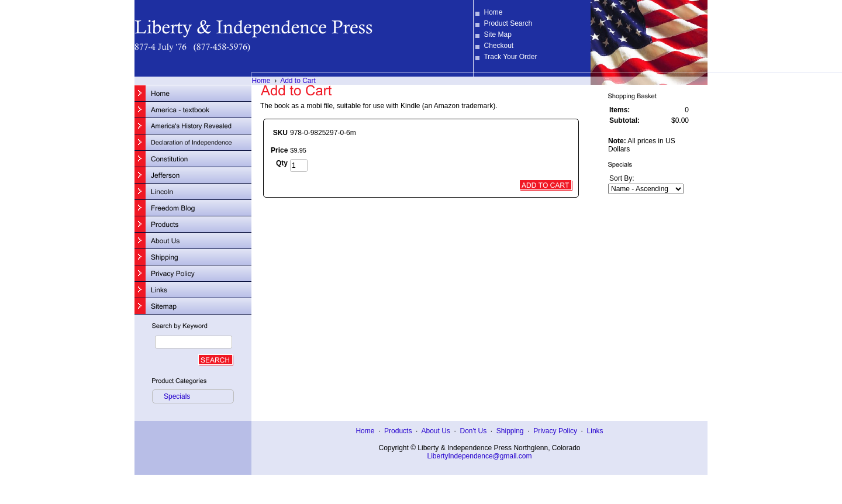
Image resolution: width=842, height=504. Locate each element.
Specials (177, 396)
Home (493, 12)
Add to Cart (298, 81)
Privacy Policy (555, 431)
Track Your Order (510, 57)
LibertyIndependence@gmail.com (480, 456)
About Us (435, 431)
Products (398, 431)
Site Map (497, 34)
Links (595, 431)
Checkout (498, 46)
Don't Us (474, 431)
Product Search (508, 23)
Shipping (510, 431)
